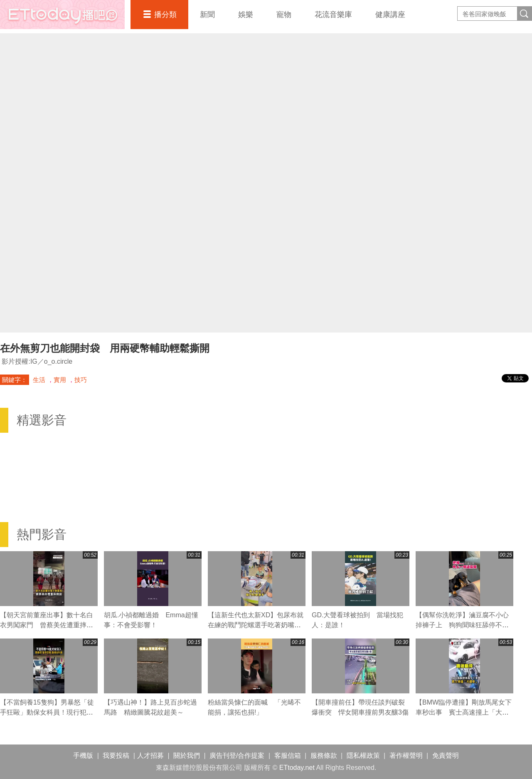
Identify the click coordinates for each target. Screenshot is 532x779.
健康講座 (390, 15)
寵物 (284, 15)
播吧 (62, 15)
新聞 (207, 15)
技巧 (81, 380)
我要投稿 (116, 756)
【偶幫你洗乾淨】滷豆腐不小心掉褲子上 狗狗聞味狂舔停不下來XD (462, 625)
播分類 (165, 15)
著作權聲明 (406, 756)
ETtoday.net (297, 768)
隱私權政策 (363, 756)
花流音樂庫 (333, 15)
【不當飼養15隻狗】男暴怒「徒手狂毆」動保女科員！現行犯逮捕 (47, 712)
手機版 (83, 756)
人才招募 (150, 756)
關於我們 (187, 756)
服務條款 (324, 756)
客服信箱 (288, 756)
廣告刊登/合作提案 (237, 756)
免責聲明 (446, 756)
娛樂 (246, 15)
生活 (39, 380)
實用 (60, 380)
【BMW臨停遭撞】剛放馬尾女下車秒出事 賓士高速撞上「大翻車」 (464, 712)
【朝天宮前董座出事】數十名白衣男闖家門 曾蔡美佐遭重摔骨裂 (47, 625)
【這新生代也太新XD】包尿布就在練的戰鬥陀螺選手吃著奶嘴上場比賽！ (256, 625)
